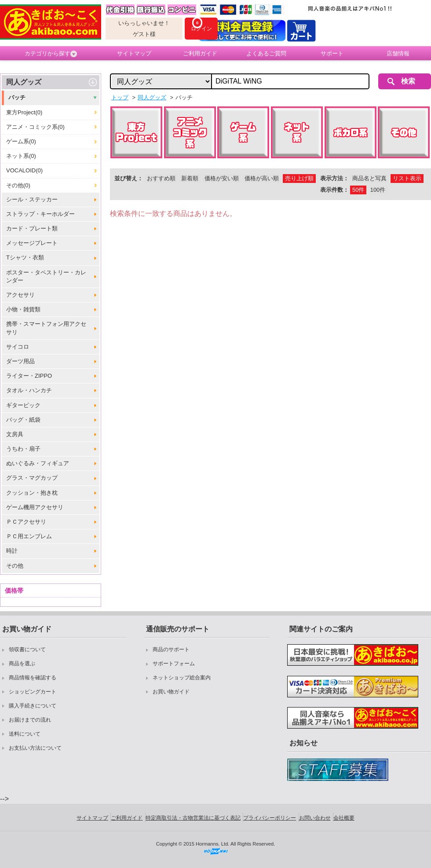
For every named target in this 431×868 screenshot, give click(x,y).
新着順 (190, 178)
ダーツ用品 (20, 361)
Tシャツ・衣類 (25, 257)
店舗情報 (398, 53)
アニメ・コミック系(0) (35, 127)
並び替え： (129, 178)
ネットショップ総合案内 (182, 678)
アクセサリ (20, 295)
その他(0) (18, 185)
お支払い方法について (35, 748)
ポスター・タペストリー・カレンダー (46, 276)
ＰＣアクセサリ (26, 522)
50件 (358, 190)
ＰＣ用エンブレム (29, 536)
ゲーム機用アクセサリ (35, 507)
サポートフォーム (174, 664)
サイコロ (18, 347)
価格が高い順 (262, 178)
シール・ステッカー (32, 199)
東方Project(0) (24, 112)
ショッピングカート (33, 692)
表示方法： (334, 178)
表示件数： (334, 190)
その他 (15, 566)
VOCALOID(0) (24, 170)
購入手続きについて (33, 706)
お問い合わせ (315, 818)
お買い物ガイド (171, 692)
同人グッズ (24, 82)
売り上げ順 (299, 178)
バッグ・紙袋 (23, 420)
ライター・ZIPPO (29, 376)
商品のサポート (171, 649)
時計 (12, 551)
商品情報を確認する (33, 678)
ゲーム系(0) (21, 141)
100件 (378, 190)
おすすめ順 (161, 178)
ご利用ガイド (200, 53)
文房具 (15, 434)
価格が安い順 (222, 178)
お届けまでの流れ (30, 720)
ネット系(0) (21, 156)
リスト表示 (407, 178)
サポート (332, 53)
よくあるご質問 (266, 53)
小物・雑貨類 (23, 309)
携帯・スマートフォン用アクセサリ (46, 328)
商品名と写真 (369, 178)
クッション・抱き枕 (32, 493)
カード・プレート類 (32, 228)
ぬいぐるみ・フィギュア (38, 463)
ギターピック (23, 405)
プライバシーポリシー (270, 818)
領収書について (27, 649)
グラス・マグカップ (32, 478)
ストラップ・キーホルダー (40, 214)
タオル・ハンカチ (29, 390)
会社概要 (344, 818)
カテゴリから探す (51, 54)
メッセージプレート (32, 243)
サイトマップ (134, 53)
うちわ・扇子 (23, 449)
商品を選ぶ (22, 664)
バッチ (17, 97)
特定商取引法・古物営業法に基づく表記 (193, 818)
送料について (25, 734)
